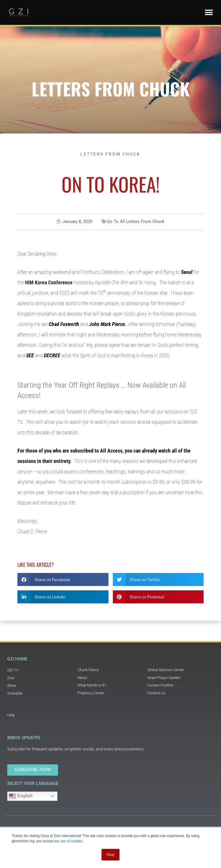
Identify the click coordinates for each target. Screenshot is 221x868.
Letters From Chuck (111, 88)
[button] (209, 12)
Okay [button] (110, 855)
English (21, 796)
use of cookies (71, 841)
